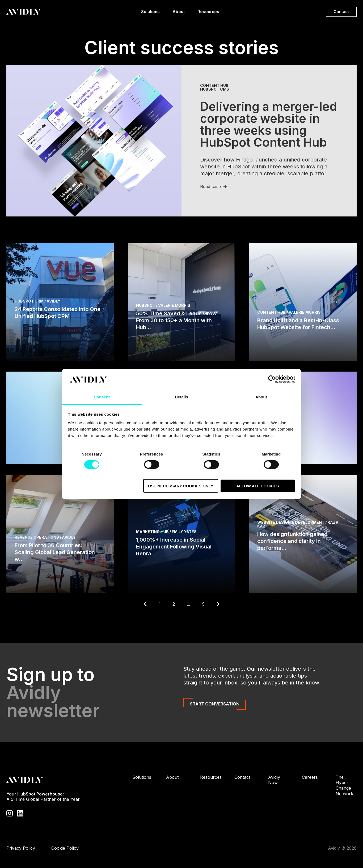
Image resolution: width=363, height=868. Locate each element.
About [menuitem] (172, 777)
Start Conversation (215, 704)
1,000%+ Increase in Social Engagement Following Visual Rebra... (174, 547)
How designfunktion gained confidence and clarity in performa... (292, 541)
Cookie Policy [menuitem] (65, 848)
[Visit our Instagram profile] (10, 813)
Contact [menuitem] (242, 777)
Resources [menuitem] (211, 777)
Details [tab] (181, 397)
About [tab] (261, 397)
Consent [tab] (102, 397)
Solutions (150, 13)
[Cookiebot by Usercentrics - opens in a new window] (272, 379)
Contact (341, 12)
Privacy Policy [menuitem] (21, 848)
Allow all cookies (258, 486)
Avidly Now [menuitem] (274, 780)
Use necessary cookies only (181, 486)
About (179, 13)
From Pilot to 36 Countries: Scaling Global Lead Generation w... (55, 552)
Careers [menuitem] (310, 777)
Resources (208, 13)
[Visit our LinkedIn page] (20, 813)
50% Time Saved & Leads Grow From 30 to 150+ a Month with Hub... (176, 320)
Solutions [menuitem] (142, 777)
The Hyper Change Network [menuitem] (344, 785)
